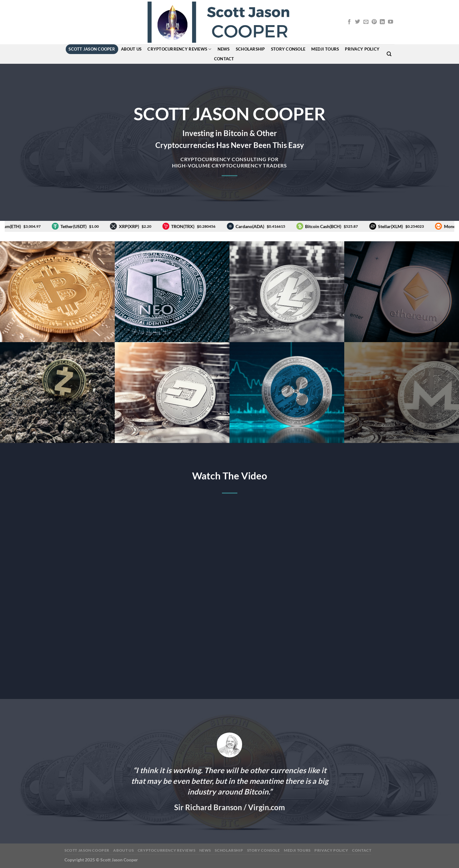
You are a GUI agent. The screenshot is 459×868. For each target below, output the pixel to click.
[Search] (389, 54)
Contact (224, 59)
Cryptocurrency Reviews (179, 49)
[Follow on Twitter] (357, 22)
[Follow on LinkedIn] (382, 22)
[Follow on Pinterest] (374, 22)
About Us (131, 49)
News (224, 49)
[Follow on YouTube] (390, 22)
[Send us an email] (366, 22)
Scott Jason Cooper (92, 49)
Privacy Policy (362, 49)
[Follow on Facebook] (349, 22)
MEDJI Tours (325, 49)
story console (288, 49)
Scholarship (250, 49)
